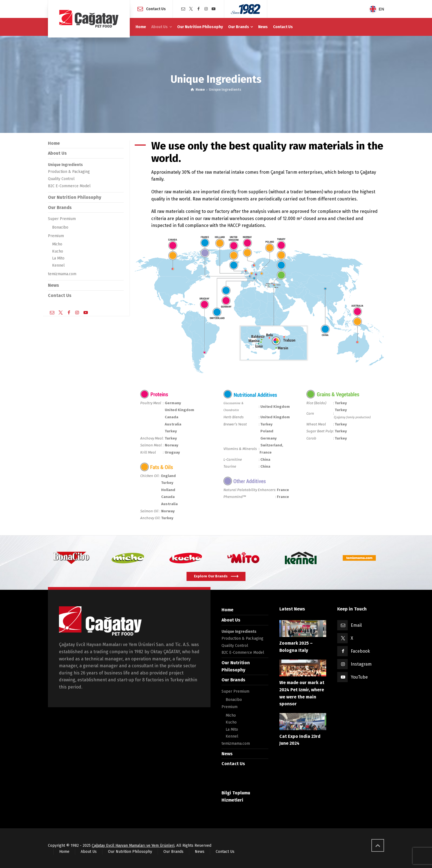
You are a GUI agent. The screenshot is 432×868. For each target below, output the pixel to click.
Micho (57, 244)
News (53, 285)
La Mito (58, 258)
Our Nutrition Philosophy (75, 197)
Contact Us (156, 9)
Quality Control (61, 179)
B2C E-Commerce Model (69, 186)
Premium (56, 236)
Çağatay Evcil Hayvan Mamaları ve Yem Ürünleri (133, 846)
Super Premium (62, 219)
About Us (57, 153)
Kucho (58, 251)
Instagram (361, 664)
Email (356, 625)
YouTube (359, 677)
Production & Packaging (69, 172)
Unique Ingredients (65, 165)
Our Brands (60, 207)
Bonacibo (60, 227)
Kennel (58, 265)
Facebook (360, 651)
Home (54, 143)
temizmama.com (62, 274)
